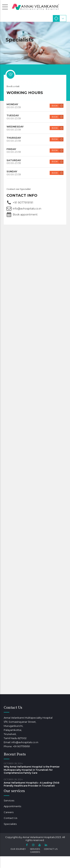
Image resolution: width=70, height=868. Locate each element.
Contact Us (10, 818)
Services (9, 800)
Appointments (12, 806)
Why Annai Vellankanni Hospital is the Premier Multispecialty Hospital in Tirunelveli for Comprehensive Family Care (32, 770)
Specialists (10, 824)
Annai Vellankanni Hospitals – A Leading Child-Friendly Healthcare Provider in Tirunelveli (32, 784)
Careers (9, 812)
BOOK (55, 106)
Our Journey (18, 849)
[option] (35, 43)
